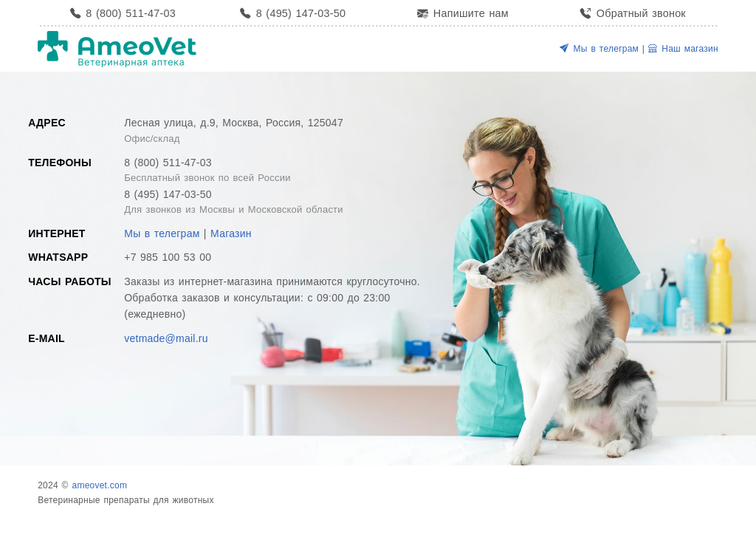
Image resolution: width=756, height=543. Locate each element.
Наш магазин (683, 49)
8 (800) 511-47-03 (123, 13)
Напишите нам (463, 13)
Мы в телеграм (599, 49)
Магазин (231, 233)
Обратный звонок (633, 13)
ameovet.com (99, 485)
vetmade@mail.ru (166, 338)
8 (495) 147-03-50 (293, 13)
